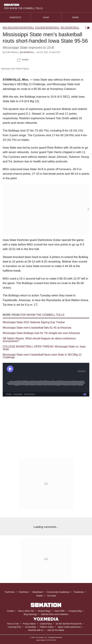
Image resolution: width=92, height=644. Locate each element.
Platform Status (47, 627)
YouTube (51, 596)
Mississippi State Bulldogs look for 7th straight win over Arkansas (41, 333)
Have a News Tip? (26, 611)
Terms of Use (13, 624)
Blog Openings (30, 614)
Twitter (39, 596)
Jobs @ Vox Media (56, 630)
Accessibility (30, 627)
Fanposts (15, 17)
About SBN (59, 611)
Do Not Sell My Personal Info (69, 624)
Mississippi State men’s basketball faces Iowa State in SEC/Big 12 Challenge (42, 356)
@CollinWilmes (27, 52)
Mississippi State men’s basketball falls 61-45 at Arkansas (37, 328)
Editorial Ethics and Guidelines (55, 614)
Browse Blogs (44, 611)
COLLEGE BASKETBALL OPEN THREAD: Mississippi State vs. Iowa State (44, 348)
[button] (23, 60)
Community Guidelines (58, 592)
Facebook (79, 592)
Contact (10, 611)
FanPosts (10, 592)
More (77, 17)
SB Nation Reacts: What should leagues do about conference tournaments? (39, 340)
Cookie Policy (46, 624)
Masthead (37, 592)
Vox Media (39, 637)
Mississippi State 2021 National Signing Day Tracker (34, 322)
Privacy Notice (29, 624)
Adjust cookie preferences (69, 627)
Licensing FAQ (14, 627)
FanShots (24, 592)
